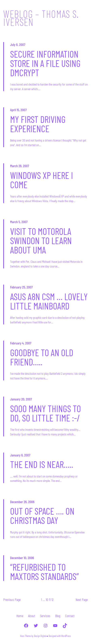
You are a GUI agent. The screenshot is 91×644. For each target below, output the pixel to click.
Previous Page (12, 600)
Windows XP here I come (42, 180)
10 (47, 600)
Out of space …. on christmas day (42, 516)
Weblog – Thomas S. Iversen (41, 18)
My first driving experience (38, 124)
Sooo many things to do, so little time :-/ (45, 413)
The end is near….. (42, 464)
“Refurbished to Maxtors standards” (44, 572)
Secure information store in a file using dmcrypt (45, 63)
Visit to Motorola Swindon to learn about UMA (41, 241)
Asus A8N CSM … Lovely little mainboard (49, 301)
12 (52, 600)
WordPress (66, 636)
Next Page (82, 600)
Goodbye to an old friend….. (42, 357)
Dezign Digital (40, 636)
